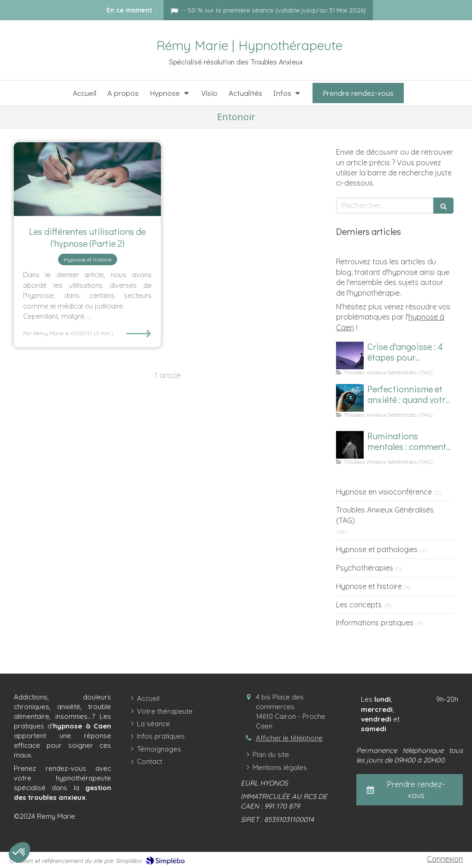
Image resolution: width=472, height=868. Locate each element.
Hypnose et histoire (369, 586)
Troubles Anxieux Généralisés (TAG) (385, 515)
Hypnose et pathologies (377, 549)
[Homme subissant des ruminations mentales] (350, 445)
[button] (19, 852)
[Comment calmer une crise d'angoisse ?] (350, 355)
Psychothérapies (365, 568)
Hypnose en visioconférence (384, 492)
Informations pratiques (375, 623)
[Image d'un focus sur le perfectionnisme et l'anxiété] (350, 398)
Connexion (445, 859)
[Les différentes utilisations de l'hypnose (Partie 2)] (87, 179)
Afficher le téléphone (289, 738)
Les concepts (359, 605)
